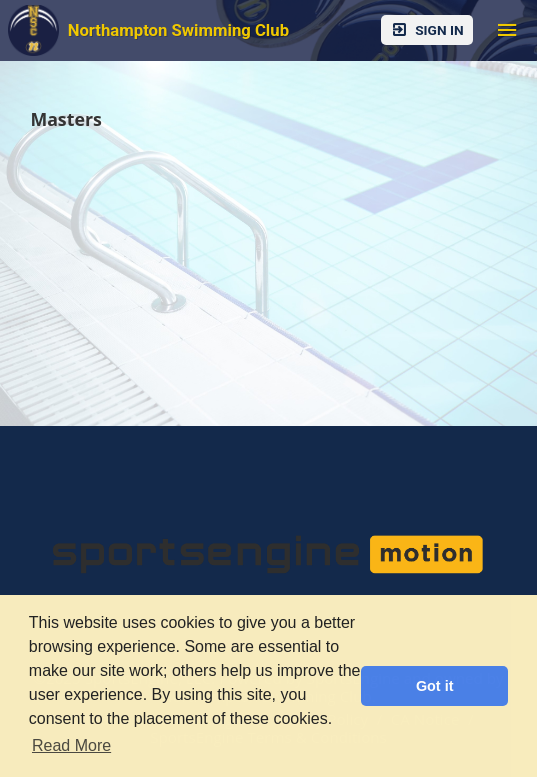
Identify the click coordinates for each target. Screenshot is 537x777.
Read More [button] (71, 745)
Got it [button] (435, 686)
